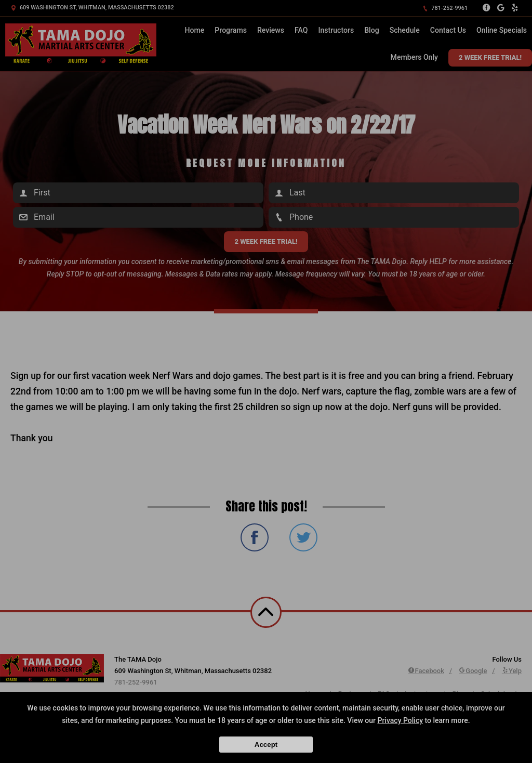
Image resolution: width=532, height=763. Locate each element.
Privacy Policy (400, 720)
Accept (266, 745)
